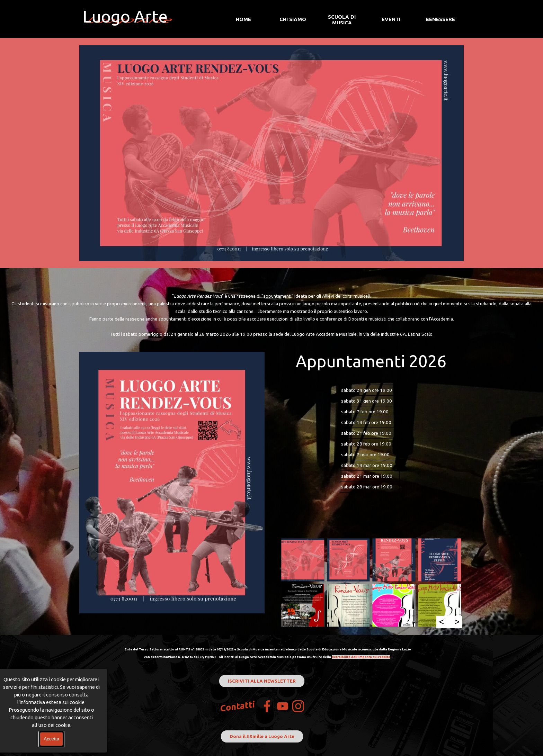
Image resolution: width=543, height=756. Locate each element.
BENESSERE (440, 19)
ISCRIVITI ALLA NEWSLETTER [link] (262, 681)
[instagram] (298, 706)
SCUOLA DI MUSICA (342, 20)
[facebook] (267, 706)
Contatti (238, 706)
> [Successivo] (457, 622)
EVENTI (391, 19)
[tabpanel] (271, 315)
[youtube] (283, 706)
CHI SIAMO (293, 19)
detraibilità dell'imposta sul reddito (361, 657)
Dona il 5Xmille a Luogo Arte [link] (262, 736)
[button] (303, 560)
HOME (243, 19)
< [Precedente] (442, 622)
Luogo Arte (125, 16)
